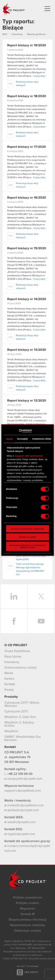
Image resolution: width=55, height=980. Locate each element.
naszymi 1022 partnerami (29, 456)
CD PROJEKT (14, 9)
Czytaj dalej (39, 76)
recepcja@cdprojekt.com (23, 779)
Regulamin (27, 909)
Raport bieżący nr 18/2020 (27, 96)
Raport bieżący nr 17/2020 (27, 147)
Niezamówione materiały (27, 925)
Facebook (14, 621)
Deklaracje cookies (27, 931)
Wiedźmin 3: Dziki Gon (20, 717)
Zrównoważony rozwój (20, 668)
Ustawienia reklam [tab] (42, 439)
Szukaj (9, 690)
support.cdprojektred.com (23, 791)
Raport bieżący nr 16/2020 (27, 198)
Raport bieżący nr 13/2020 (27, 350)
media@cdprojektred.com (24, 805)
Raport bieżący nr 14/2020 (27, 299)
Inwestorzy (12, 662)
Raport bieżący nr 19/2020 (27, 45)
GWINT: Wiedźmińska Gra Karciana (23, 738)
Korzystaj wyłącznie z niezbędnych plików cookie (27, 546)
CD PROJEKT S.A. (17, 752)
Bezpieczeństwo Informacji (28, 920)
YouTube (41, 621)
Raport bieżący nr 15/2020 (27, 248)
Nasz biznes (13, 657)
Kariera (9, 679)
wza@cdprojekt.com (20, 822)
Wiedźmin (11, 731)
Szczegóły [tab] (23, 439)
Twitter (41, 596)
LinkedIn (14, 596)
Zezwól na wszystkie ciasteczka (27, 529)
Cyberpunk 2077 (16, 712)
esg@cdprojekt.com (20, 834)
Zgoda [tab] (9, 439)
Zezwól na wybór (27, 537)
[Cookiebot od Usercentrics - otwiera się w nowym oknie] (19, 431)
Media (9, 673)
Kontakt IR (28, 914)
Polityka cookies (27, 903)
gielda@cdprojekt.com (22, 810)
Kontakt (10, 684)
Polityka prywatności (28, 898)
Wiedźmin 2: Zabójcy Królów (19, 724)
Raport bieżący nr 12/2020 (27, 401)
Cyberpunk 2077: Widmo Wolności (22, 704)
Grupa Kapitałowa (17, 651)
